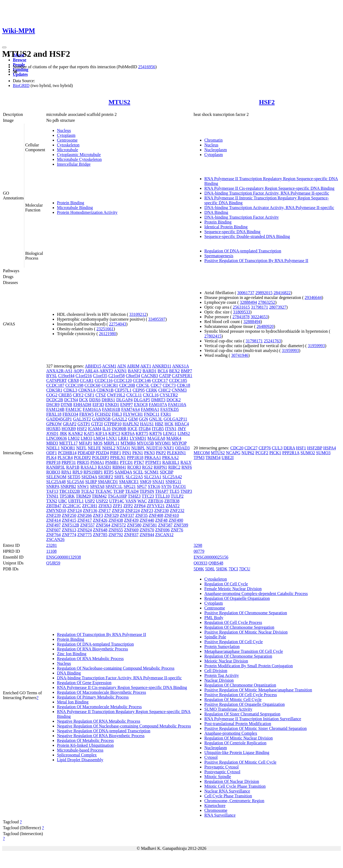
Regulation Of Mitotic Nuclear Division (238, 738)
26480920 (265, 326)
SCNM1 (151, 472)
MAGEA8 (156, 438)
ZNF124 (75, 511)
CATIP (165, 376)
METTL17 (68, 443)
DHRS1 (108, 400)
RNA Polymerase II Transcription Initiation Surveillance (253, 719)
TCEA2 (88, 491)
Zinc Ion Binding (72, 654)
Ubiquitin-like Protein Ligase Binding (237, 753)
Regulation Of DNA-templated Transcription (243, 251)
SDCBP (167, 472)
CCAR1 (87, 380)
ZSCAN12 (164, 535)
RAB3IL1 (171, 462)
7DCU (245, 569)
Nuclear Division (219, 680)
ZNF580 (134, 525)
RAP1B (73, 467)
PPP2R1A (291, 453)
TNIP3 (186, 491)
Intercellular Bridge (74, 164)
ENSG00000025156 (211, 557)
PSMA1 (97, 462)
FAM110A (177, 405)
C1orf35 (100, 376)
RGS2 (147, 467)
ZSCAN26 (55, 539)
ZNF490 (176, 520)
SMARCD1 (108, 482)
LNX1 (112, 438)
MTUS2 (119, 102)
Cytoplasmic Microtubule (79, 155)
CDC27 (251, 448)
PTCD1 (126, 462)
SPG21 (130, 486)
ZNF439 (131, 520)
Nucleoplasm (215, 150)
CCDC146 (142, 380)
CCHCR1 (110, 385)
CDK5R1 (54, 390)
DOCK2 (174, 400)
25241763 (272, 341)
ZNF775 (84, 535)
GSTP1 (84, 424)
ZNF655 (116, 530)
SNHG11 (173, 482)
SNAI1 (158, 482)
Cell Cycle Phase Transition (228, 796)
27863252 (267, 302)
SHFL (119, 477)
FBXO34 (70, 414)
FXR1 (166, 414)
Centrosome (67, 140)
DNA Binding (216, 212)
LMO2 (74, 438)
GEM (133, 419)
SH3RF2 (106, 477)
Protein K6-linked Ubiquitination (85, 745)
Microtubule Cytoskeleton (79, 159)
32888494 (248, 302)
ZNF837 (131, 535)
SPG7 (142, 486)
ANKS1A (180, 366)
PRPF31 (69, 462)
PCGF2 (262, 453)
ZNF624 (84, 530)
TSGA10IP (117, 496)
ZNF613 (69, 530)
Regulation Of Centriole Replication (235, 743)
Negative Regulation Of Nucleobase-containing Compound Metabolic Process (124, 726)
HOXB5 (53, 429)
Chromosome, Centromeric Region (234, 801)
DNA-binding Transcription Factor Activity (242, 217)
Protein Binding (71, 203)
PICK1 (275, 453)
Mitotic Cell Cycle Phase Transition (235, 786)
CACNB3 (150, 376)
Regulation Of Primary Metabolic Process (93, 697)
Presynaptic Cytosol (221, 767)
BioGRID (21, 86)
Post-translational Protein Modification (238, 724)
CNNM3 (179, 390)
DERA (289, 448)
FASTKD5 (170, 409)
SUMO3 (323, 453)
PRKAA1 (153, 458)
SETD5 (74, 477)
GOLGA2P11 (175, 419)
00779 (199, 551)
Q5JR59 (53, 563)
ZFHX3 (105, 506)
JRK (63, 433)
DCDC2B (55, 400)
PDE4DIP (86, 453)
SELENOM (56, 477)
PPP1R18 (135, 458)
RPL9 (77, 472)
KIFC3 (114, 433)
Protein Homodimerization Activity (87, 212)
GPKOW (54, 424)
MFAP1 (86, 443)
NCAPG (233, 453)
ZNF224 (133, 511)
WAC (142, 501)
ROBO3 (53, 472)
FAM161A (92, 409)
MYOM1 (163, 443)
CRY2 (78, 395)
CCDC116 (104, 380)
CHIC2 (164, 390)
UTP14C (117, 501)
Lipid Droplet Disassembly (80, 760)
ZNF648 (100, 530)
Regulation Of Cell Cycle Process (233, 622)
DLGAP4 (124, 400)
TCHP (119, 491)
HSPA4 (329, 448)
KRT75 (142, 433)
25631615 (241, 307)
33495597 (157, 319)
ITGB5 (158, 429)
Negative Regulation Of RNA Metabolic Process (99, 721)
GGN (143, 419)
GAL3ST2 (82, 419)
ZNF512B (70, 525)
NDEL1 (53, 448)
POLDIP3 (101, 458)
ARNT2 (106, 371)
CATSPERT (57, 380)
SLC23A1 (153, 477)
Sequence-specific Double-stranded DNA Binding (247, 236)
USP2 (90, 501)
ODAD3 (182, 448)
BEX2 (175, 371)
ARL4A (92, 371)
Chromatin (213, 140)
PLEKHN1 (176, 453)
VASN (131, 501)
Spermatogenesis (219, 256)
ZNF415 (69, 520)
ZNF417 (84, 520)
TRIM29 (83, 496)
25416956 (147, 67)
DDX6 (95, 400)
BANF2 (135, 371)
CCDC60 (93, 385)
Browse (20, 60)
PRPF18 (53, 462)
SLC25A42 (172, 477)
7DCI (233, 569)
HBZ (159, 424)
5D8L (210, 569)
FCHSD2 (103, 414)
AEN (122, 366)
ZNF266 (84, 515)
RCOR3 (134, 467)
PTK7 (139, 462)
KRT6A (128, 433)
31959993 (316, 346)
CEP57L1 (123, 390)
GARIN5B (101, 419)
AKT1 (146, 366)
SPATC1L (114, 486)
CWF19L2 (116, 395)
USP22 (102, 501)
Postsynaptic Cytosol (222, 772)
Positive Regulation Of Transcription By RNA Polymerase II (256, 261)
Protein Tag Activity (221, 675)
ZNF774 (69, 535)
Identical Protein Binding (226, 227)
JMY (182, 429)
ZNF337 (127, 515)
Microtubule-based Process (80, 750)
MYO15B (145, 443)
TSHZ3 (134, 496)
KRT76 (156, 433)
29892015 (264, 293)
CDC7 (156, 385)
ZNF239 (53, 515)
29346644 (313, 297)
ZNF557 (87, 525)
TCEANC (104, 491)
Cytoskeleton (68, 145)
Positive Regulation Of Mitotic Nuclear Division (246, 632)
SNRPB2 (68, 486)
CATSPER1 (182, 376)
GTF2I (97, 424)
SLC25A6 (76, 482)
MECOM (202, 453)
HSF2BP (315, 448)
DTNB (67, 405)
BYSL (52, 376)
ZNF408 (156, 515)
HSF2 (267, 102)
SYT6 (166, 486)
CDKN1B (105, 390)
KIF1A (101, 433)
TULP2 (177, 496)
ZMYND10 (56, 511)
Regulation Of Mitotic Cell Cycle (233, 700)
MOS (98, 443)
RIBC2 (174, 467)
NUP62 (248, 453)
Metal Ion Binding (73, 702)
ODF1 (52, 453)
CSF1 (89, 395)
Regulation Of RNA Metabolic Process (90, 659)
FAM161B (111, 409)
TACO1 (179, 486)
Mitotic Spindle (218, 777)
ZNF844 (147, 535)
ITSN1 (171, 429)
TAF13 (52, 491)
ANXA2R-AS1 (59, 371)
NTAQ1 (123, 448)
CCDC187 (55, 385)
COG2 (52, 395)
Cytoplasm (66, 135)
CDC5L (143, 385)
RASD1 (105, 467)
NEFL (81, 448)
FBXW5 (86, 414)
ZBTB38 (172, 501)
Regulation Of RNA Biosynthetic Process (93, 649)
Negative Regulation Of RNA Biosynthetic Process (101, 736)
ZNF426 (100, 520)
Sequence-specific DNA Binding (232, 232)
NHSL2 (109, 448)
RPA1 (66, 472)
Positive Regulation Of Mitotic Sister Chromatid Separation (255, 728)
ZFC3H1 (90, 506)
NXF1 (169, 448)
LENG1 (170, 433)
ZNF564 (103, 525)
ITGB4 (144, 429)
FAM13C (74, 409)
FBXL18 (54, 414)
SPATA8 (97, 486)
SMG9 (146, 482)
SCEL (138, 472)
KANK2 (76, 433)
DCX (84, 400)
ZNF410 (172, 515)
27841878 (241, 317)
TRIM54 (213, 458)
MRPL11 (112, 443)
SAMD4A (123, 472)
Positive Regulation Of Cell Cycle (234, 642)
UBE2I (228, 458)
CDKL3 (70, 390)
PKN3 (149, 453)
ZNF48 (161, 520)
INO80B (119, 429)
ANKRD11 (162, 366)
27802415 (213, 336)
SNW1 (83, 486)
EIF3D (98, 405)
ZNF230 (161, 511)
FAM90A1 (150, 409)
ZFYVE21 (156, 506)
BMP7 (187, 371)
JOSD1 (52, 433)
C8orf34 (133, 376)
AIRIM (133, 366)
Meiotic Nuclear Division (226, 661)
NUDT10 (154, 448)
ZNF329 (111, 515)
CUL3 (277, 448)
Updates (20, 74)
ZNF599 (181, 525)
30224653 (259, 317)
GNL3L (156, 419)
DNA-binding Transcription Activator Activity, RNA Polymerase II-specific (269, 208)
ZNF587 (165, 525)
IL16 (107, 429)
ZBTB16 (155, 501)
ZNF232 (177, 511)
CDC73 (169, 385)
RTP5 (109, 472)
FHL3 (117, 414)
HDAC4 (182, 424)
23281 (52, 545)
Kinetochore (215, 806)
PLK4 (51, 458)
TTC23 (148, 496)
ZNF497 (53, 525)
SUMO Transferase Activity (228, 709)
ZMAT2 (173, 506)
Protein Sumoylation (222, 647)
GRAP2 (70, 424)
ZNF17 (105, 511)
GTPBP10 (113, 424)
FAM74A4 (131, 409)
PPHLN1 (118, 458)
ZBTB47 (54, 506)
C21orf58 (116, 376)
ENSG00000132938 (64, 557)
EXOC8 (141, 405)
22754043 (118, 324)
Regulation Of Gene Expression (84, 683)
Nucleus (64, 130)
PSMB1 (112, 462)
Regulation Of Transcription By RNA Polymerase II (101, 634)
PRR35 (83, 462)
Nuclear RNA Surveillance (227, 791)
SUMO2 (308, 453)
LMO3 (87, 438)
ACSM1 (109, 366)
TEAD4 (132, 491)
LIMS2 (184, 433)
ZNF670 (147, 530)
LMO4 (99, 438)
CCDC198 (74, 385)
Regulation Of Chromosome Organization (240, 685)
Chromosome (216, 810)
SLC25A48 (56, 482)
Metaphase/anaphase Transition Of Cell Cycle (244, 651)
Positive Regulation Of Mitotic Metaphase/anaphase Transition (258, 690)
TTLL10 (162, 496)
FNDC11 (152, 414)
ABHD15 (93, 366)
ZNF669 (131, 530)
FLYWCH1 (133, 414)
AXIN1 (120, 371)
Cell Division (216, 671)
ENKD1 (112, 405)
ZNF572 (119, 525)
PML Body (214, 618)
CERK (151, 390)
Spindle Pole (215, 637)
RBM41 (119, 467)
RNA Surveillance (220, 815)
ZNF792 (116, 535)
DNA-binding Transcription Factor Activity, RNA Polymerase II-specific (267, 193)
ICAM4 (95, 429)
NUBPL (138, 448)
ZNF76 (177, 530)
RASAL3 (88, 467)
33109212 (138, 314)
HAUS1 (147, 424)
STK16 (154, 486)
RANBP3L (56, 467)
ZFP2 (128, 506)
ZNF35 (141, 515)
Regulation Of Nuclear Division (232, 781)
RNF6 (187, 467)
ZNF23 (147, 511)
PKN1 (138, 453)
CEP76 (265, 448)
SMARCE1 (129, 482)
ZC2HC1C (72, 506)
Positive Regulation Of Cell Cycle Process (241, 695)
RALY (186, 462)
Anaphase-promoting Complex (231, 733)
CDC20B (127, 385)
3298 (198, 545)
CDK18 (183, 385)
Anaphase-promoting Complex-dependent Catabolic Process (256, 594)
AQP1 (79, 371)
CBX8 (73, 380)
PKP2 (161, 453)
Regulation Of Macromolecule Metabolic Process (99, 707)
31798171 (260, 307)
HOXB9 (69, 429)
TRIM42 (99, 496)
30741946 (240, 355)
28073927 (278, 307)
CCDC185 (178, 380)
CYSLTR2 (169, 395)
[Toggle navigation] (4, 47)
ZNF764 (53, 535)
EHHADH (82, 405)
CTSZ (101, 395)
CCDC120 (123, 380)
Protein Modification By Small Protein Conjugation (248, 666)
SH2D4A (89, 477)
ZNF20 (118, 511)
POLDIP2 (82, 458)
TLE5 (174, 491)
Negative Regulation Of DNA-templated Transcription (104, 731)
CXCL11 (134, 395)
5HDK (222, 569)
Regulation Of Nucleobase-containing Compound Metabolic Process (116, 668)
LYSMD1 (138, 438)
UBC (63, 501)
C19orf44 (66, 376)
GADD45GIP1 (59, 419)
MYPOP (179, 443)
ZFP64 (140, 506)
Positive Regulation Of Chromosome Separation (246, 613)
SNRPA (53, 486)
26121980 (107, 334)
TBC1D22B (70, 491)
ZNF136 (90, 511)
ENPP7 (127, 405)
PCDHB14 (67, 453)
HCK (169, 424)
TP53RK (67, 496)
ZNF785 (100, 535)
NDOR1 (68, 448)
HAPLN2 (131, 424)
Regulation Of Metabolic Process (85, 740)
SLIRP (91, 482)
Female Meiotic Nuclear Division (233, 589)
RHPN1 (161, 467)
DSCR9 (53, 405)
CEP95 (139, 390)
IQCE (132, 429)
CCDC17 (160, 380)
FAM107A (158, 405)
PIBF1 (115, 453)
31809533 (242, 312)
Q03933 (201, 563)
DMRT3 (158, 400)
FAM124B (55, 409)
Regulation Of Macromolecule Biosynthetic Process (101, 692)
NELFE (94, 448)
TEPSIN (147, 491)
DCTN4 (71, 400)
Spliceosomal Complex (77, 755)
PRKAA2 (170, 458)
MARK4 (174, 438)
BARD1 (149, 371)
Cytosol (211, 757)
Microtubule (68, 150)
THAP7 (162, 491)
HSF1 (301, 448)
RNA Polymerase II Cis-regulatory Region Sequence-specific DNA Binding (269, 188)
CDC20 (237, 448)
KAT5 (89, 433)
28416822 (282, 293)
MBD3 (52, 443)
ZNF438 (116, 520)
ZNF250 (69, 515)
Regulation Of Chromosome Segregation (239, 627)
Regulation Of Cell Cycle (226, 584)
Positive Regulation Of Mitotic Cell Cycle (240, 762)
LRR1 (123, 438)
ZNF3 (98, 515)
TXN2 (52, 501)
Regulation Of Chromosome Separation (238, 656)
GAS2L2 (120, 419)
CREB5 (65, 395)
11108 (51, 551)
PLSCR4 (65, 458)
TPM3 (199, 458)
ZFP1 (118, 506)
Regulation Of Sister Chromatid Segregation (242, 714)
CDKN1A (87, 390)
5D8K (199, 569)
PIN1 (127, 453)
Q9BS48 (216, 563)
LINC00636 (57, 438)
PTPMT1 (153, 462)
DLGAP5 (142, 400)
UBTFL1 (76, 501)
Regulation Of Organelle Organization (237, 598)
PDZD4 (102, 453)
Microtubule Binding (75, 208)
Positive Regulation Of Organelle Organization (244, 704)
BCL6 (163, 371)
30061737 (246, 293)
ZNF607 (53, 530)
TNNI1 (52, 496)
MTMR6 (128, 443)
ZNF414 (53, 520)
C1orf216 (84, 376)
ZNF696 (163, 530)
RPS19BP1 (93, 472)
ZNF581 (150, 525)
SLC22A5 (134, 477)
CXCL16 (151, 395)
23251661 (105, 329)
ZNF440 (147, 520)
